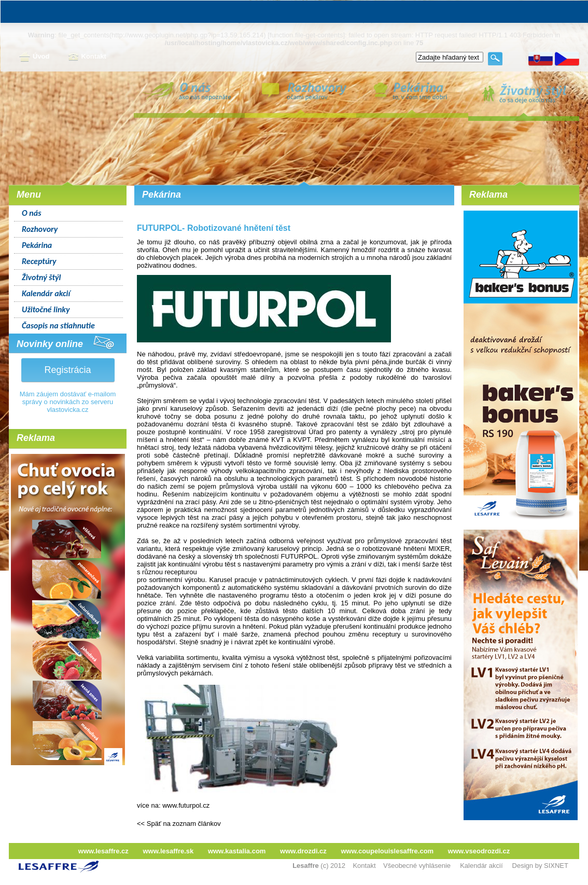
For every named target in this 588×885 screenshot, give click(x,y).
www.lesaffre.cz (103, 851)
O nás (32, 213)
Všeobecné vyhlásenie (417, 866)
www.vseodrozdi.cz (479, 851)
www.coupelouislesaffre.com (387, 851)
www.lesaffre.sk (168, 851)
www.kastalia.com (237, 851)
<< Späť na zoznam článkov (179, 824)
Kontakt (87, 57)
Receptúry (39, 261)
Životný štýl (41, 277)
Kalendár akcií (46, 293)
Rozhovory (40, 229)
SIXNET (556, 866)
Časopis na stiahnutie (58, 326)
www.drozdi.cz (303, 851)
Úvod (34, 57)
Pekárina (37, 245)
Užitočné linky (46, 309)
